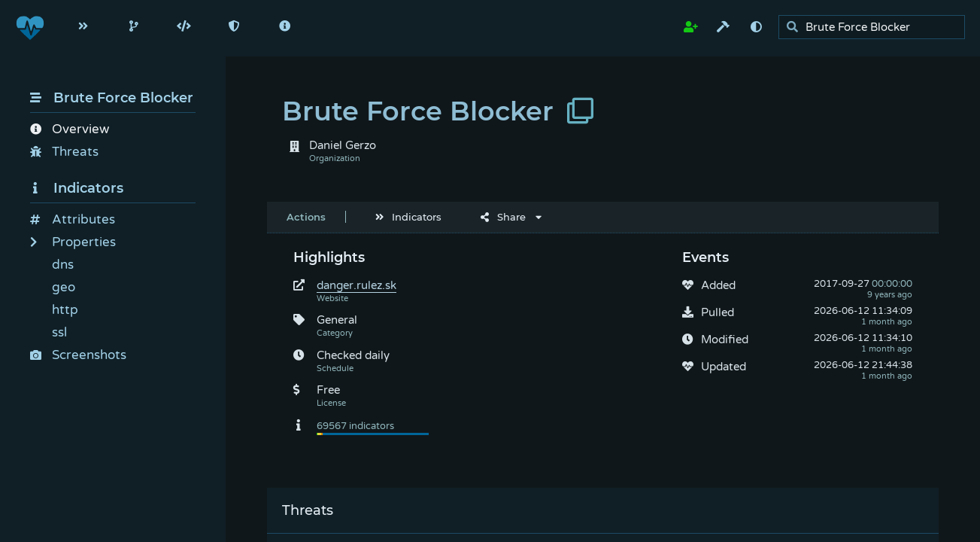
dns (63, 265)
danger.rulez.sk (357, 285)
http (65, 310)
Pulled (718, 312)
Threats (64, 152)
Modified (725, 340)
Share (503, 217)
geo (64, 287)
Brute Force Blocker (112, 98)
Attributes (73, 219)
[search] (876, 27)
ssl (59, 332)
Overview (70, 129)
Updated (724, 367)
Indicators (77, 188)
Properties (73, 242)
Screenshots (78, 355)
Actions (306, 217)
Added (718, 285)
